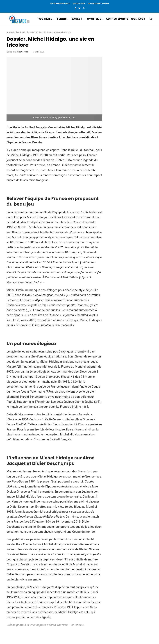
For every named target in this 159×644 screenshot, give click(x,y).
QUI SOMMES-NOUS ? (60, 4)
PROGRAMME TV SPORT (99, 4)
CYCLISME (94, 19)
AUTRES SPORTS (117, 19)
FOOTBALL (45, 19)
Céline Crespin (22, 52)
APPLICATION (79, 4)
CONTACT (138, 19)
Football (21, 32)
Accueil (10, 32)
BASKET (77, 19)
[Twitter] (79, 8)
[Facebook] (75, 8)
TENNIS (62, 19)
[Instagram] (84, 8)
